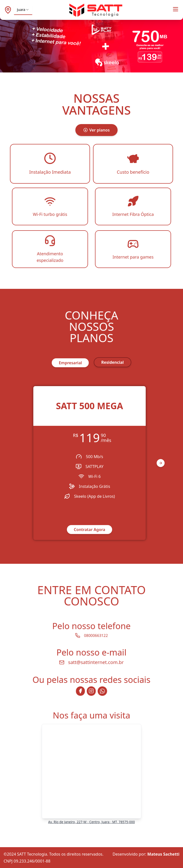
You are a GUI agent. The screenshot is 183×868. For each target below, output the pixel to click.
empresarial (70, 363)
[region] (92, 463)
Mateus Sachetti (163, 854)
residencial (112, 362)
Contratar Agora (90, 530)
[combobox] (23, 10)
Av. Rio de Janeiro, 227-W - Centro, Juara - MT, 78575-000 (92, 818)
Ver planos (96, 130)
